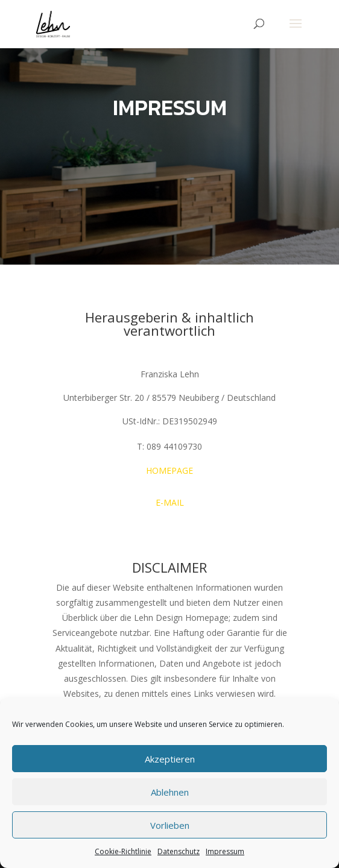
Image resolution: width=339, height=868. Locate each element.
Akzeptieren (170, 759)
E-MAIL (170, 502)
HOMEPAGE (169, 470)
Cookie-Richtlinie (123, 851)
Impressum (225, 851)
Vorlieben (170, 825)
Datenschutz (179, 851)
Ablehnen (170, 792)
